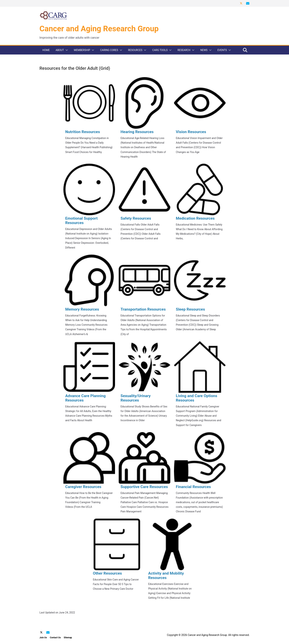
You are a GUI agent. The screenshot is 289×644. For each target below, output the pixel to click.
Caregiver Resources (83, 487)
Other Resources (107, 573)
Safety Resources (136, 218)
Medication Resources (195, 218)
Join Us (43, 638)
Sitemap (68, 638)
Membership (82, 50)
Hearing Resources (137, 132)
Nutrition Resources (83, 132)
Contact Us (55, 638)
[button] (66, 50)
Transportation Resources (143, 309)
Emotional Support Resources (81, 221)
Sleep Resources (190, 309)
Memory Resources (82, 309)
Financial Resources (193, 487)
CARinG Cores (109, 50)
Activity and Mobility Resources (166, 576)
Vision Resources (191, 132)
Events (222, 50)
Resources (135, 50)
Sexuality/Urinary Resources (136, 398)
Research (184, 50)
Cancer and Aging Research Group (99, 29)
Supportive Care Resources (144, 487)
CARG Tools (160, 50)
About (60, 50)
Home (46, 50)
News (204, 50)
